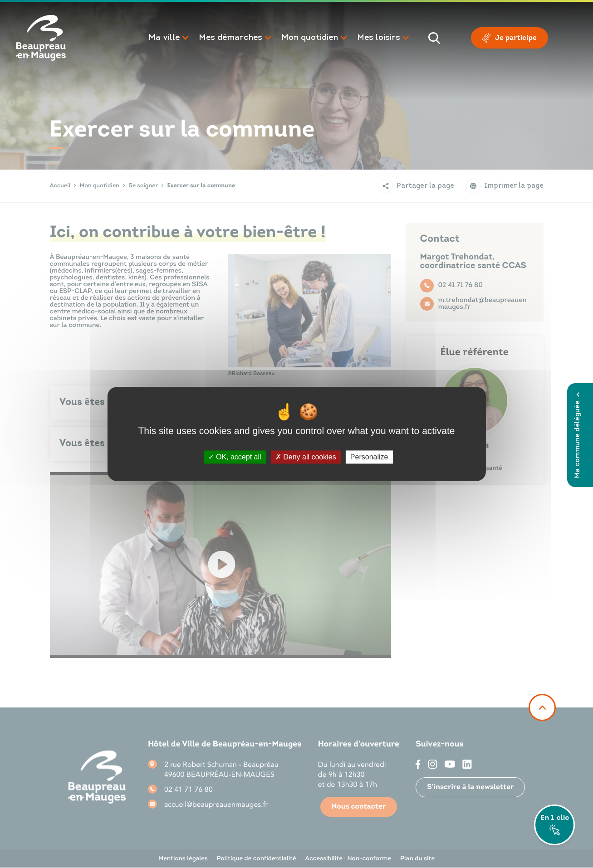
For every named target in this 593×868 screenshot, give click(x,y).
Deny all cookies (306, 457)
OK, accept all (235, 457)
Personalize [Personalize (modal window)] (369, 457)
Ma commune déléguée (578, 435)
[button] (169, 38)
